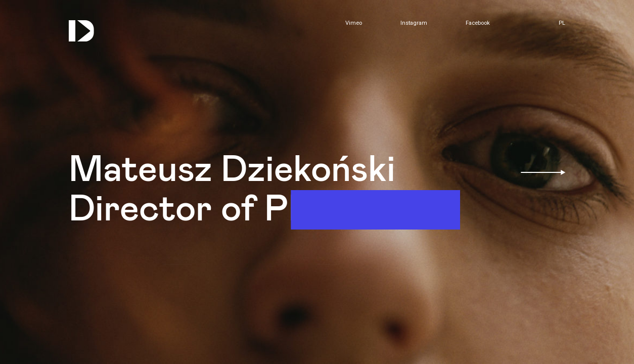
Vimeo (354, 23)
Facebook (478, 23)
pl (562, 23)
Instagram (414, 23)
